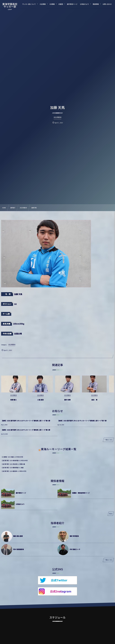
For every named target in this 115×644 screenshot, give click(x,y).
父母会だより (20, 504)
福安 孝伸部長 (74, 536)
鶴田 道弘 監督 (18, 536)
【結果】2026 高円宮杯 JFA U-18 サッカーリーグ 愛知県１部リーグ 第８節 (26, 421)
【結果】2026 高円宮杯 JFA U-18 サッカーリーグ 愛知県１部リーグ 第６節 (26, 430)
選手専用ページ (21, 493)
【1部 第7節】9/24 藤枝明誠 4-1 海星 (12, 468)
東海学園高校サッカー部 (10, 5)
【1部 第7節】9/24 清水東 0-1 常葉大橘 (13, 464)
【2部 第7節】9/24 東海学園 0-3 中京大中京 (14, 461)
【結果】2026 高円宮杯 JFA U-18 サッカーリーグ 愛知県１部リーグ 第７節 (82, 421)
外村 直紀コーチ (75, 549)
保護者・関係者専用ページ (81, 493)
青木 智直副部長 (19, 549)
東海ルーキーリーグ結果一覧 (59, 449)
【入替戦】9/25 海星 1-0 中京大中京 (12, 457)
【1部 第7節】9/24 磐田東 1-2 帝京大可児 (14, 471)
